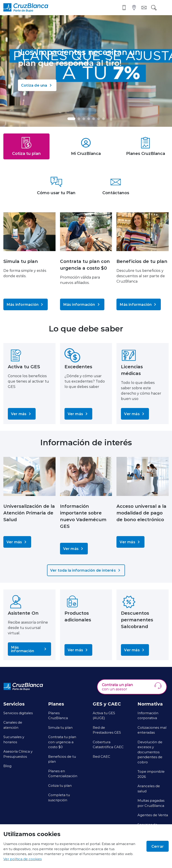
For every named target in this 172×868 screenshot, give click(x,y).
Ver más (22, 414)
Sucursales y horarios (14, 739)
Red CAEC (101, 756)
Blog (7, 766)
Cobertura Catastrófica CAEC (108, 744)
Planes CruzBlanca (58, 715)
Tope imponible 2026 (151, 774)
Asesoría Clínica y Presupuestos (18, 754)
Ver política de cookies (23, 859)
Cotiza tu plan (60, 785)
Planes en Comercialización (63, 773)
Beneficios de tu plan (62, 759)
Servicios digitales (18, 713)
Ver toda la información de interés (86, 570)
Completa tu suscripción (59, 797)
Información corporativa (148, 715)
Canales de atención (13, 725)
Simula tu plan (60, 727)
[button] (71, 119)
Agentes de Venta (153, 815)
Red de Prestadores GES (107, 730)
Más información (26, 304)
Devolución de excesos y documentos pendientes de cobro (150, 752)
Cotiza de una (37, 85)
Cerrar (158, 846)
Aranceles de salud (149, 788)
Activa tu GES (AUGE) (104, 715)
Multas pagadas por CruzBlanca (151, 803)
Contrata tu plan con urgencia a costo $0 (62, 742)
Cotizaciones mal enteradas (152, 730)
